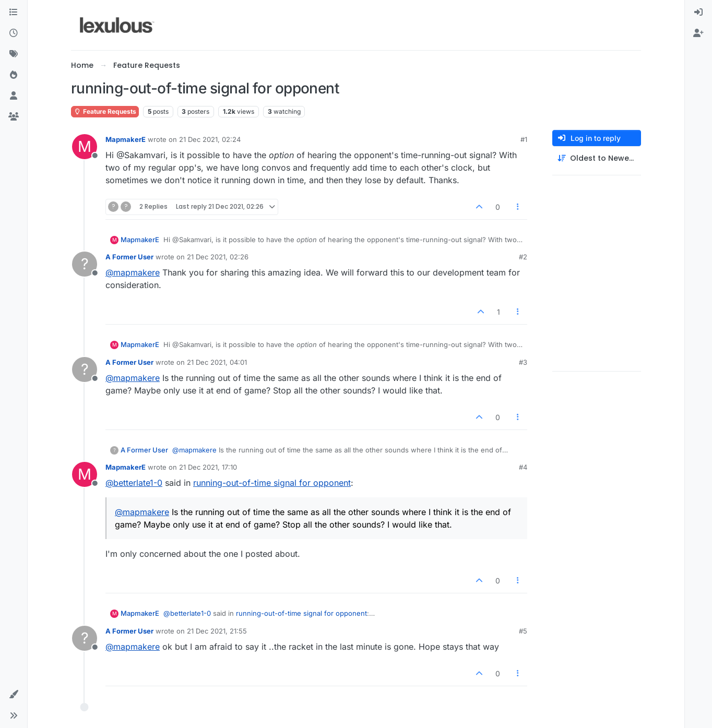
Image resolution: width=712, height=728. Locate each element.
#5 (523, 631)
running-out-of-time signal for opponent (272, 483)
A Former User (129, 257)
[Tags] (14, 54)
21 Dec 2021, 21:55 (217, 631)
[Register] (698, 33)
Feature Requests (105, 111)
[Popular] (14, 75)
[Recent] (14, 33)
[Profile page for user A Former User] (85, 264)
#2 (523, 257)
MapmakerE (126, 139)
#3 (523, 362)
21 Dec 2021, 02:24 (210, 139)
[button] (14, 695)
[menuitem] (698, 13)
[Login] (698, 13)
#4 (523, 467)
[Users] (14, 96)
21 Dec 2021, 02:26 (218, 257)
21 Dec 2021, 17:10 (208, 467)
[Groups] (14, 117)
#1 (524, 139)
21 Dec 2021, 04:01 (217, 362)
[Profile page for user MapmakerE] (85, 147)
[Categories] (14, 13)
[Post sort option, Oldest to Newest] (597, 158)
